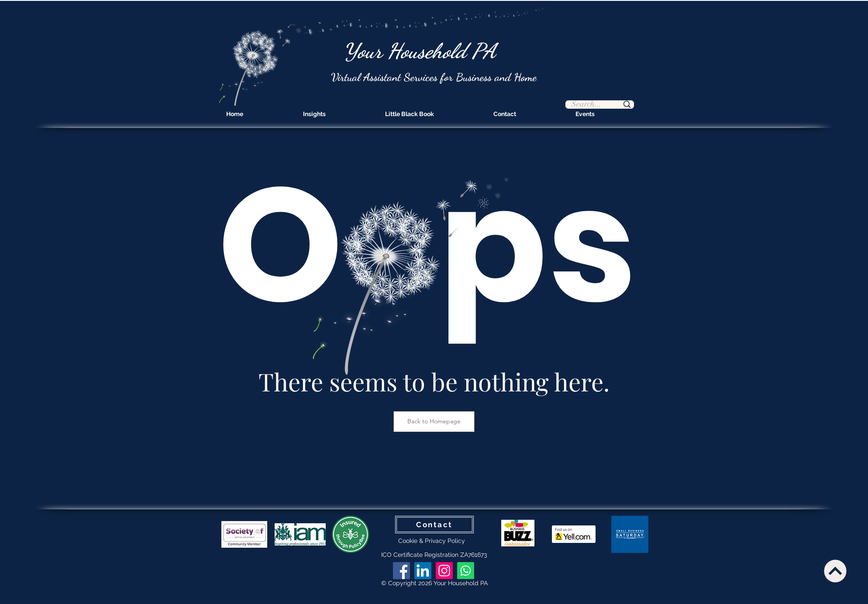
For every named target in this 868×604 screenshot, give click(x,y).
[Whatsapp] (466, 571)
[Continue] (835, 571)
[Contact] (434, 525)
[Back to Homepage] (434, 422)
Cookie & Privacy (423, 541)
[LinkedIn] (423, 571)
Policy (456, 541)
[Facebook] (401, 571)
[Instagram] (444, 571)
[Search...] (587, 104)
